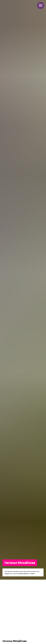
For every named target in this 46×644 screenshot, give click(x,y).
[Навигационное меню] (41, 5)
